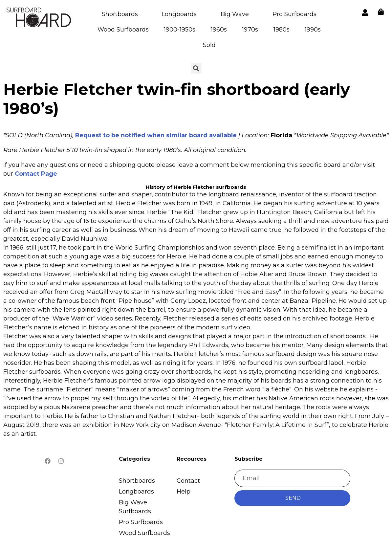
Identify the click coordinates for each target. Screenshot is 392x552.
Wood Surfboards (123, 30)
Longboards (179, 14)
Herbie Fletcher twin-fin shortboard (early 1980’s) (177, 99)
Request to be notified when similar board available (156, 135)
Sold (209, 45)
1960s (219, 30)
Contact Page (36, 174)
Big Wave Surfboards (135, 507)
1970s (250, 30)
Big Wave (235, 14)
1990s (313, 30)
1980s (282, 30)
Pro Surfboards (294, 14)
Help (184, 492)
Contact (188, 481)
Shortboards (120, 14)
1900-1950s (180, 30)
